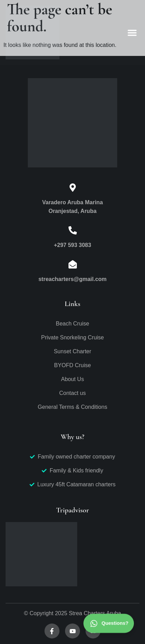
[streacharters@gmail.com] (73, 264)
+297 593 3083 (72, 245)
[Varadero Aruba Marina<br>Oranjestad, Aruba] (73, 188)
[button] (132, 33)
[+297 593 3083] (73, 230)
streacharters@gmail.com (72, 279)
